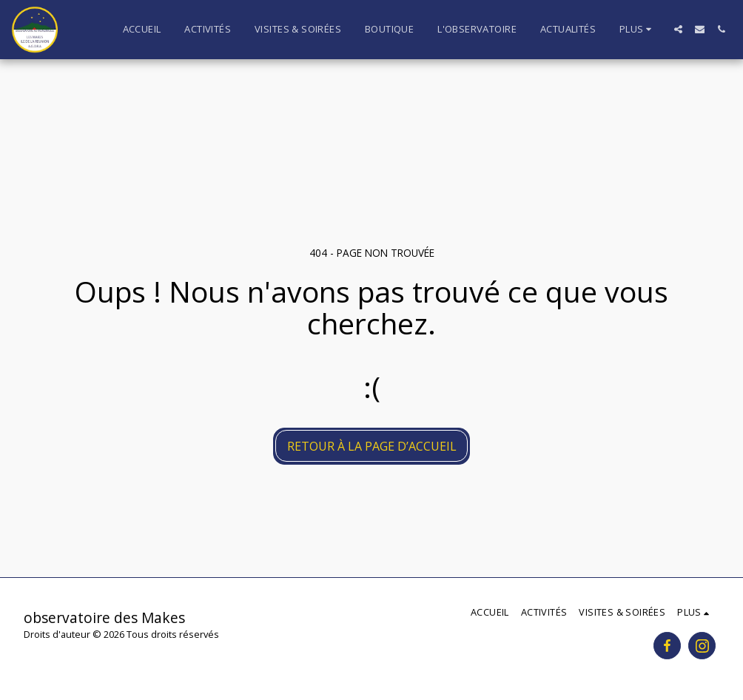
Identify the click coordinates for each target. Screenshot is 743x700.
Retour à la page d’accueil (372, 446)
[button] (678, 29)
